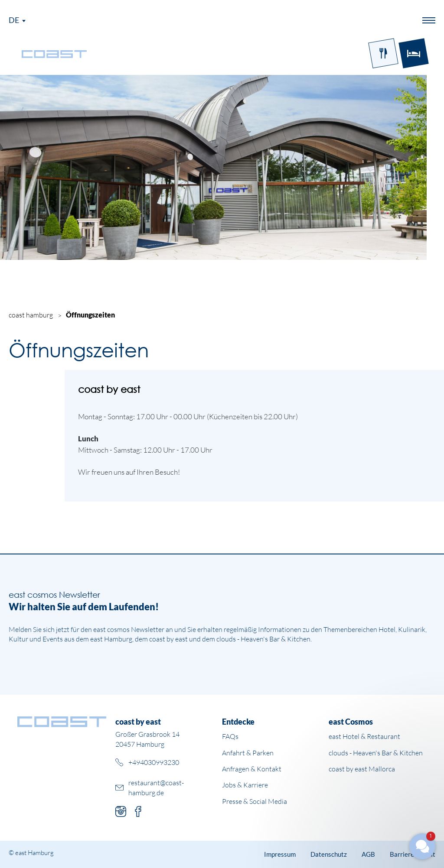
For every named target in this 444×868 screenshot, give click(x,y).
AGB (368, 854)
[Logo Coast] (54, 53)
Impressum (280, 854)
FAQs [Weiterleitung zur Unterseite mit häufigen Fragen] (230, 736)
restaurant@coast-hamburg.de (156, 787)
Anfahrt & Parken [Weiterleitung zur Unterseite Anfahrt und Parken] (248, 753)
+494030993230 (154, 762)
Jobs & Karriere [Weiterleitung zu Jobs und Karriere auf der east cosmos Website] (245, 785)
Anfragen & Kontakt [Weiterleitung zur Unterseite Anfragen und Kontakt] (252, 769)
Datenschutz (329, 854)
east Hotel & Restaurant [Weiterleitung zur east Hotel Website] (364, 736)
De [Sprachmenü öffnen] (14, 20)
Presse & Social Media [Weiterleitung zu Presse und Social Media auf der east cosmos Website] (255, 801)
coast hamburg (31, 315)
